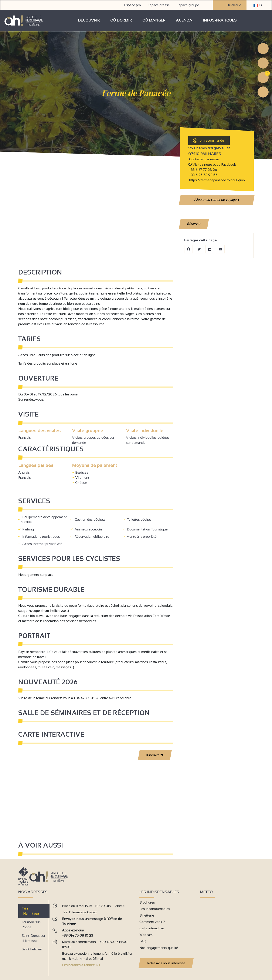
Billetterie (230, 5)
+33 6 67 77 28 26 (203, 169)
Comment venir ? (152, 922)
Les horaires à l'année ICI (81, 965)
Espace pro (133, 5)
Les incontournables (155, 909)
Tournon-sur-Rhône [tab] (31, 924)
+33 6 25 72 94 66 (203, 175)
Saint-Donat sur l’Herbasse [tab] (33, 938)
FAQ (143, 941)
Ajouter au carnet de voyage (217, 200)
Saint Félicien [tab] (32, 949)
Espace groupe (188, 5)
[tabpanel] (92, 936)
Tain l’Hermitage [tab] (30, 910)
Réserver (194, 223)
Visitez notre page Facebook (212, 164)
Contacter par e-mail (204, 159)
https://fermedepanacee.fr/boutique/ (217, 180)
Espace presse (159, 5)
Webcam (146, 934)
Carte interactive (152, 928)
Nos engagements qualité (159, 947)
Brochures (147, 902)
